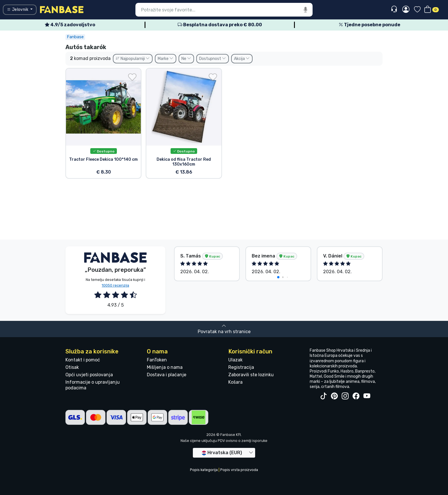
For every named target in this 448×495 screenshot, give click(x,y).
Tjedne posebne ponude (369, 25)
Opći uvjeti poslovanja (89, 375)
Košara (235, 382)
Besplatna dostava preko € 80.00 (220, 25)
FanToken (157, 360)
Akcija (242, 59)
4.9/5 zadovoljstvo (70, 25)
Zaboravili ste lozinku (251, 375)
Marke (166, 59)
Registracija (241, 367)
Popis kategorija (204, 470)
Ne (186, 59)
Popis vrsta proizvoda (239, 470)
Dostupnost (213, 59)
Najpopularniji (133, 59)
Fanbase (75, 37)
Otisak (72, 367)
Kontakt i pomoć (83, 360)
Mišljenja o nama (165, 367)
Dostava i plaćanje (167, 375)
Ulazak (235, 360)
